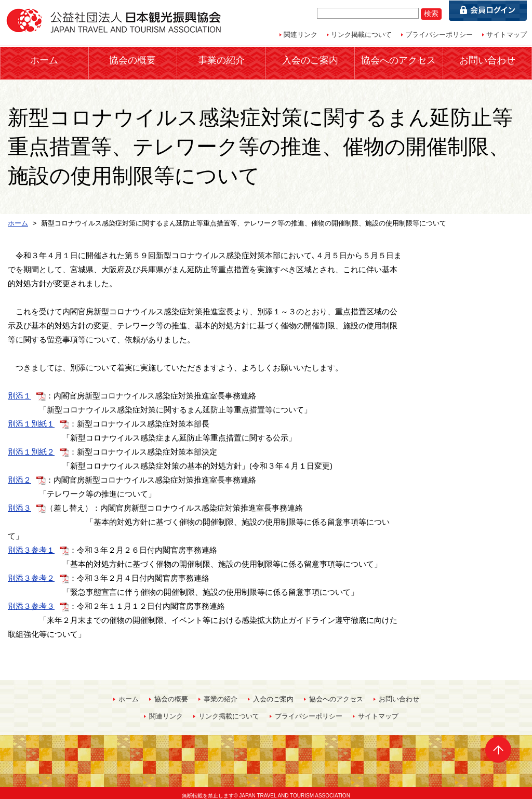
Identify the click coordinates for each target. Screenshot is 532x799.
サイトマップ (507, 35)
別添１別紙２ (31, 445)
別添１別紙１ (31, 417)
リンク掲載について (361, 35)
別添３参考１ (31, 544)
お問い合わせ (487, 59)
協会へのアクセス (398, 59)
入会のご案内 (310, 59)
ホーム (44, 59)
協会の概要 (132, 59)
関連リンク (301, 35)
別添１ (19, 389)
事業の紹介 (221, 59)
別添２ (19, 474)
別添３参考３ (31, 600)
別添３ (19, 502)
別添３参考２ (31, 572)
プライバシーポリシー (439, 35)
